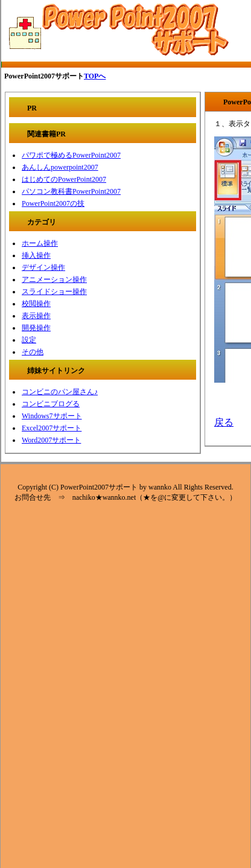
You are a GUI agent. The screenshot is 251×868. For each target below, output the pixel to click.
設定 (29, 340)
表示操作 (36, 316)
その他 (33, 352)
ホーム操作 (40, 243)
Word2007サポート (51, 440)
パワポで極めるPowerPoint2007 (71, 155)
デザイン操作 (43, 267)
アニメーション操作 (54, 279)
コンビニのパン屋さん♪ (60, 392)
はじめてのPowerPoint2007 (64, 179)
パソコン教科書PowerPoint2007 (71, 191)
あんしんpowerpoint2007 (60, 167)
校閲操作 (36, 304)
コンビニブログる (51, 404)
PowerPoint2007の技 (53, 203)
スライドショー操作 (54, 292)
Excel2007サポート (52, 428)
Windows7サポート (52, 416)
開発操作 (36, 328)
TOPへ (95, 76)
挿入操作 (36, 255)
